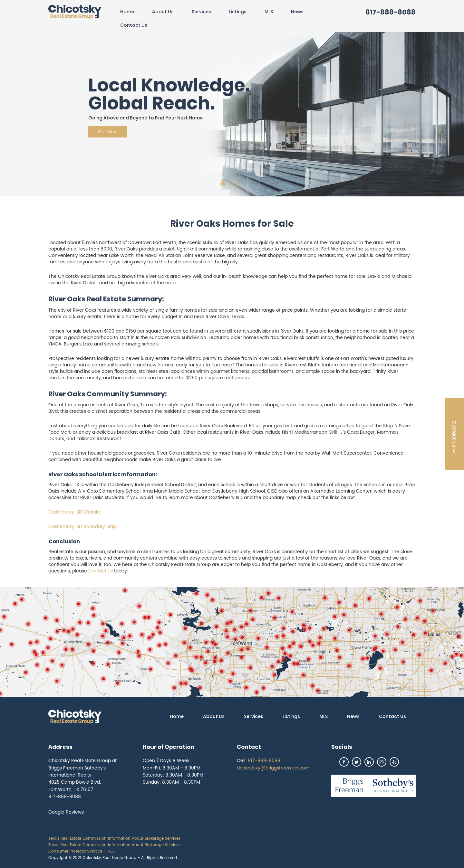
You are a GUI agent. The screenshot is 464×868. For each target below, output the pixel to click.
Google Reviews (66, 812)
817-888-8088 (391, 12)
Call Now (108, 132)
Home (127, 12)
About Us (163, 12)
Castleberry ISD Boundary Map (82, 527)
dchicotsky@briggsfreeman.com (273, 768)
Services (201, 12)
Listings (238, 12)
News (297, 12)
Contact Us (134, 25)
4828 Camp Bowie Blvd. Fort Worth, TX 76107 (75, 786)
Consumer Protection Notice (75, 851)
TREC (111, 851)
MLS (269, 12)
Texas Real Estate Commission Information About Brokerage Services (114, 839)
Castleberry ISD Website (75, 512)
